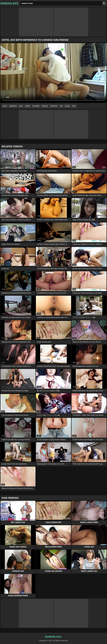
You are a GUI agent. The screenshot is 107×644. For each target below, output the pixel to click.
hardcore (54, 106)
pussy (67, 106)
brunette (36, 106)
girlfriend (13, 106)
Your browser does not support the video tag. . (53, 73)
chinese (45, 106)
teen (21, 106)
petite (28, 106)
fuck (74, 106)
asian (5, 106)
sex (61, 106)
